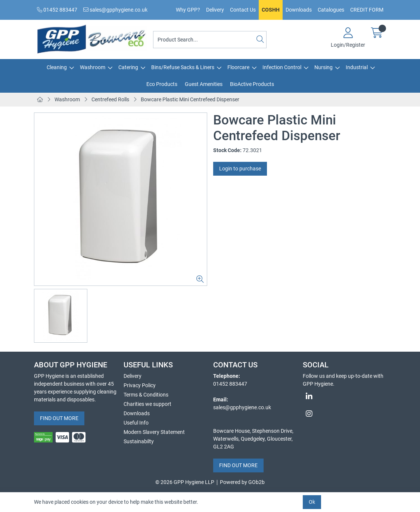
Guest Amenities (204, 84)
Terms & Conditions (146, 395)
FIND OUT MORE (59, 418)
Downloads (299, 10)
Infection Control (282, 67)
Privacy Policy (140, 385)
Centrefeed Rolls (110, 99)
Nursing (323, 67)
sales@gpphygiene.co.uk (115, 10)
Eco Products (162, 84)
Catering (128, 67)
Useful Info (136, 423)
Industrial (357, 67)
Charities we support (147, 404)
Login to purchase (240, 169)
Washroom (93, 67)
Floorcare (238, 67)
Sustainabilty (139, 441)
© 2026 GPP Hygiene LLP (185, 482)
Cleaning (57, 67)
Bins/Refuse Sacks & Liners (183, 67)
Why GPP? (188, 10)
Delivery (215, 10)
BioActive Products (252, 84)
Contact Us (243, 10)
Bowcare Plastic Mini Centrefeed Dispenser (190, 99)
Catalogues (331, 10)
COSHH (271, 10)
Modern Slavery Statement (154, 432)
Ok (312, 502)
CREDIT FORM (367, 10)
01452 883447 (57, 10)
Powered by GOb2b (242, 482)
